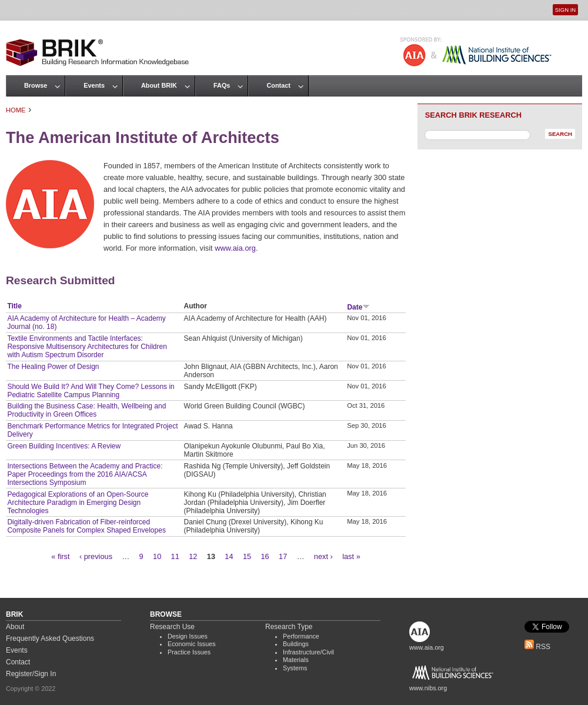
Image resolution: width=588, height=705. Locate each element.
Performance (301, 636)
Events (94, 85)
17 (283, 556)
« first (60, 556)
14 (229, 556)
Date (358, 307)
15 (247, 556)
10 (157, 556)
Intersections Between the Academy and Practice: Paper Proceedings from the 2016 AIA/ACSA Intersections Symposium (85, 474)
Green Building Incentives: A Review (64, 446)
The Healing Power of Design (53, 367)
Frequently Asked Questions (50, 639)
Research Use (172, 627)
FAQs (222, 85)
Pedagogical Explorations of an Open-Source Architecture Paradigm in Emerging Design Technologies (78, 503)
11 (175, 556)
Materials (296, 660)
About (15, 627)
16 (265, 556)
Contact (278, 85)
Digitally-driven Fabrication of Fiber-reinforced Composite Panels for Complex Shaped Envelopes (86, 526)
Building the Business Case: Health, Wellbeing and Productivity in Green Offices (86, 410)
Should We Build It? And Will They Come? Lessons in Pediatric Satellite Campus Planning (91, 391)
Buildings (296, 644)
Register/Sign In (31, 674)
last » (351, 556)
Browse (36, 85)
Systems (295, 668)
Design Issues (188, 636)
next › (323, 556)
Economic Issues (192, 644)
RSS (537, 647)
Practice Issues (189, 652)
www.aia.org (235, 248)
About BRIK (159, 85)
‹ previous (96, 556)
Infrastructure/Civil (308, 652)
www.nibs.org (428, 688)
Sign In (565, 10)
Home (16, 110)
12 (193, 556)
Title (14, 306)
